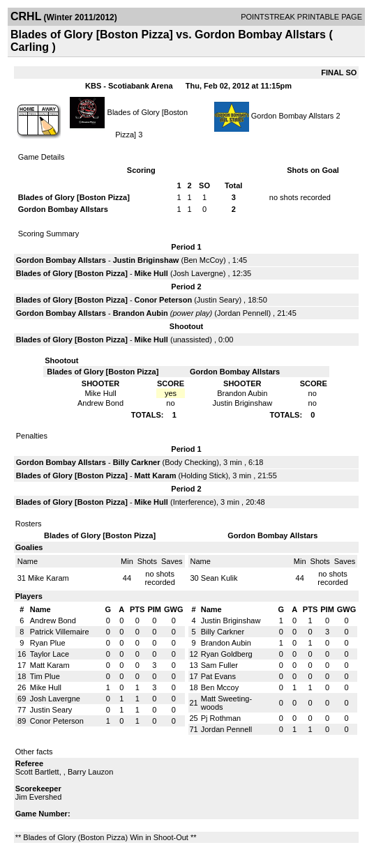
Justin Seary (218, 300)
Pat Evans (218, 676)
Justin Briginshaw (146, 260)
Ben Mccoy (220, 687)
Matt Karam (156, 475)
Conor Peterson (164, 300)
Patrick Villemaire (60, 632)
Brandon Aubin (141, 313)
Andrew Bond (53, 620)
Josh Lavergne (198, 273)
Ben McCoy (203, 260)
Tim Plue (45, 676)
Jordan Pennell (242, 313)
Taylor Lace (50, 654)
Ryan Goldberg (227, 654)
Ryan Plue (48, 643)
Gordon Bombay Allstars (293, 116)
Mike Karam (48, 578)
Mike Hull (151, 273)
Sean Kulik (219, 578)
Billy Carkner (137, 462)
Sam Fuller (219, 665)
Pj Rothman (221, 718)
